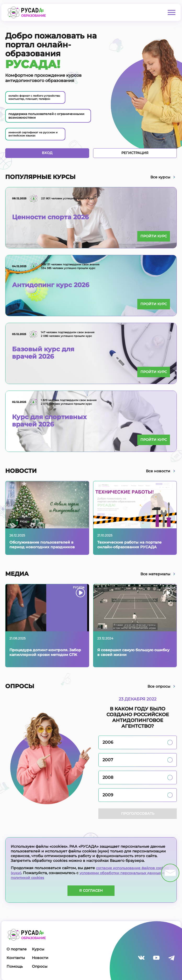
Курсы (38, 949)
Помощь (15, 966)
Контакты (16, 958)
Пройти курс (152, 237)
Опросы (40, 966)
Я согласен (91, 891)
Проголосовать (138, 814)
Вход (47, 154)
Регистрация (135, 154)
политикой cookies (48, 878)
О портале (17, 949)
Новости (40, 958)
